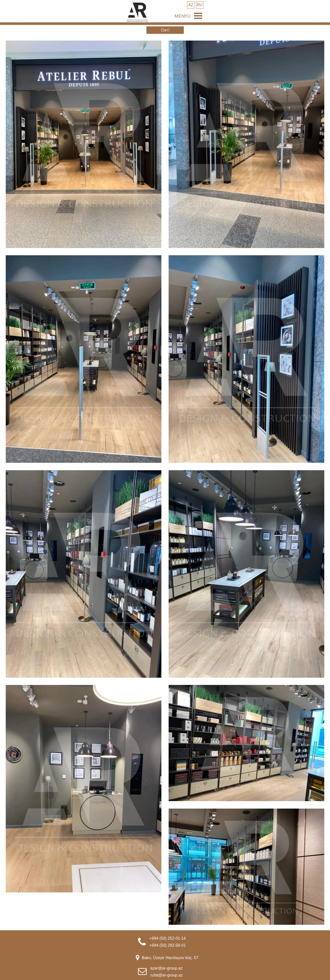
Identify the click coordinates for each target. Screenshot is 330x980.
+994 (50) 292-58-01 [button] (168, 945)
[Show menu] (198, 16)
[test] (191, 5)
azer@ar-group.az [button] (166, 968)
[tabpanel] (176, 941)
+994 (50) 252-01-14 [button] (168, 938)
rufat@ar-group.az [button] (167, 975)
